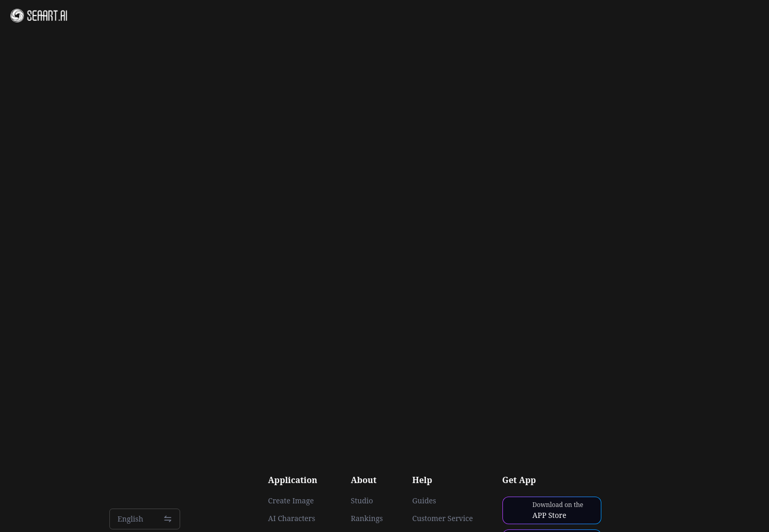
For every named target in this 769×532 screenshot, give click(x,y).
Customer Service (443, 518)
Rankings (367, 518)
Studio (362, 501)
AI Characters (292, 518)
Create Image (291, 501)
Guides (424, 501)
